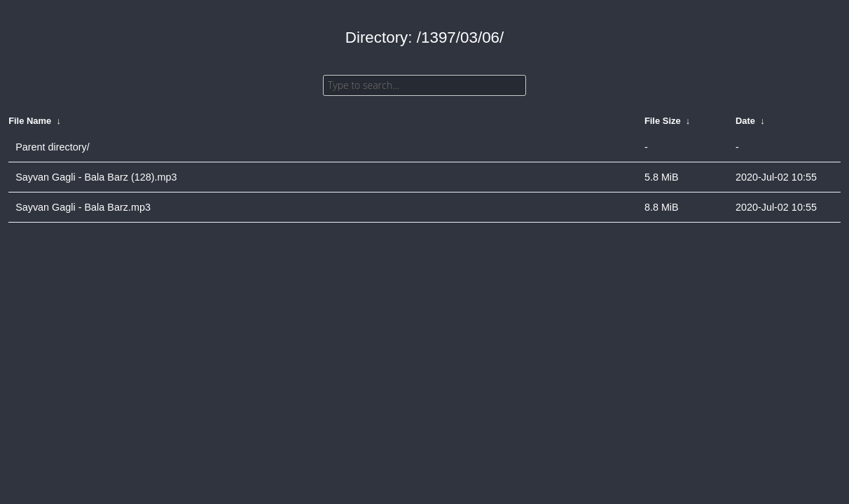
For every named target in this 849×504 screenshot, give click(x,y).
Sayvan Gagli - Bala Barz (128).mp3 (96, 177)
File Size (663, 121)
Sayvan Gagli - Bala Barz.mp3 (83, 207)
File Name (30, 121)
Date (745, 121)
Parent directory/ (53, 147)
